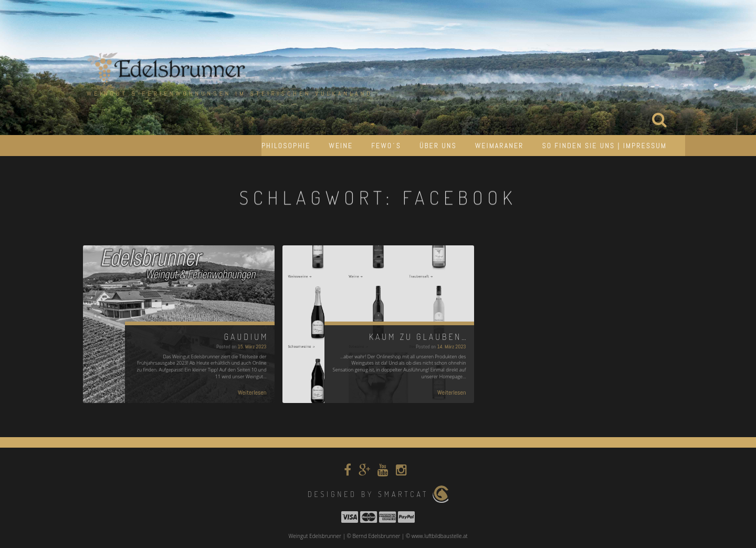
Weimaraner (500, 146)
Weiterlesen (252, 392)
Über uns (438, 146)
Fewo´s (386, 146)
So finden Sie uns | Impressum (604, 146)
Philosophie (286, 146)
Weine (341, 146)
